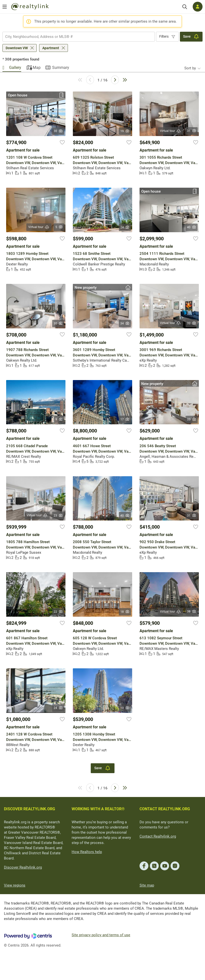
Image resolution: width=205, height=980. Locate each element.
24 (125, 227)
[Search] (185, 7)
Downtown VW (17, 48)
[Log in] (198, 7)
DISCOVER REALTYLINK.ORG (30, 809)
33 (192, 419)
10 (125, 708)
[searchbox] (76, 37)
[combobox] (79, 37)
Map (37, 68)
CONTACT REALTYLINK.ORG (165, 809)
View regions (15, 885)
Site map (147, 885)
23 (58, 516)
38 (192, 612)
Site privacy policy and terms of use (101, 935)
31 (192, 131)
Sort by (190, 68)
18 (125, 612)
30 (58, 131)
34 (125, 323)
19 (125, 131)
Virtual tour (171, 131)
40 (192, 227)
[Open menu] (5, 7)
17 (125, 419)
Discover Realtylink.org (23, 867)
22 (58, 612)
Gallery (15, 68)
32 (192, 323)
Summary (61, 68)
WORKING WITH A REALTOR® (98, 809)
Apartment (51, 48)
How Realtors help (87, 852)
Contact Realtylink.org (158, 836)
